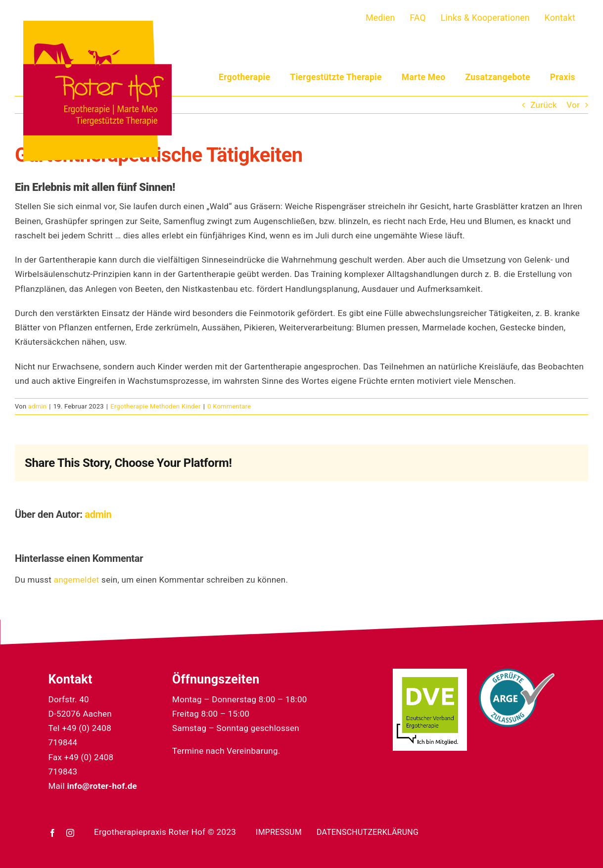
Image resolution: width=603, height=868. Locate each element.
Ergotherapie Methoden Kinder (155, 406)
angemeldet (77, 580)
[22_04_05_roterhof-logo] (97, 25)
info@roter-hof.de (102, 786)
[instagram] (70, 833)
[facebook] (52, 833)
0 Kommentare (229, 406)
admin (37, 406)
